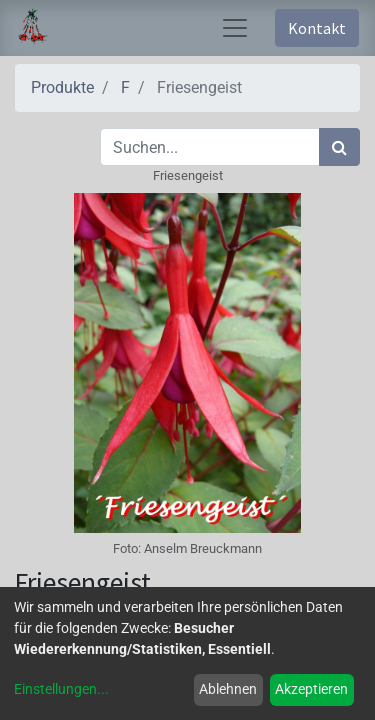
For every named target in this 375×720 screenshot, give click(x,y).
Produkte (62, 87)
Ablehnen (228, 689)
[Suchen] (339, 147)
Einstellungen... (61, 689)
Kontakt (317, 28)
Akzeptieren (311, 689)
